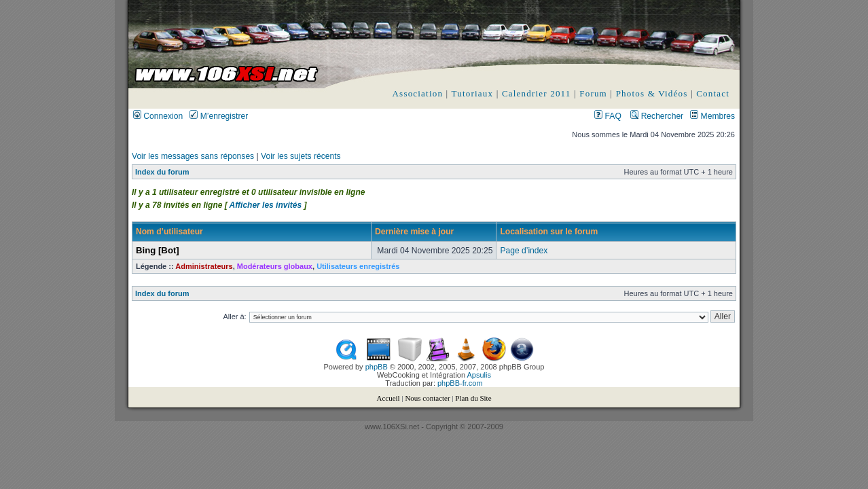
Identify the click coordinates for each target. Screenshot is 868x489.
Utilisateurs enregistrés (358, 266)
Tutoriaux (473, 93)
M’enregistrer (219, 116)
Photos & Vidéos (652, 93)
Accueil (388, 398)
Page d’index (524, 251)
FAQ (608, 116)
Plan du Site (473, 398)
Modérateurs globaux (275, 266)
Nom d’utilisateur (169, 232)
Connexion (158, 116)
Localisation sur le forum (549, 232)
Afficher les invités (266, 205)
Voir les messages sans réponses (193, 156)
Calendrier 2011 (537, 93)
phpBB (377, 367)
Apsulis (479, 375)
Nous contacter (427, 398)
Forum (593, 93)
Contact (713, 93)
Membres (712, 116)
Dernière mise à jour (414, 232)
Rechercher (657, 116)
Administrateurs (204, 266)
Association (418, 93)
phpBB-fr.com (460, 383)
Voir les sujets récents (301, 156)
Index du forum (162, 172)
